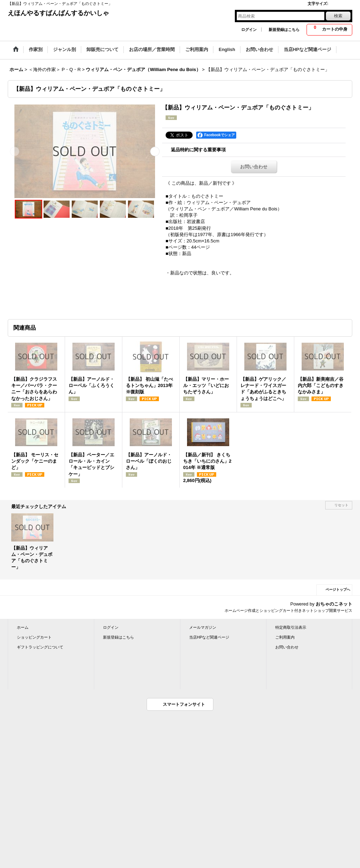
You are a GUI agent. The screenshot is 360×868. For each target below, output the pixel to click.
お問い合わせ (254, 167)
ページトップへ (338, 590)
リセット (341, 505)
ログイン (249, 30)
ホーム (23, 627)
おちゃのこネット (334, 604)
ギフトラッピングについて (40, 647)
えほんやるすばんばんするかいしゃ (58, 13)
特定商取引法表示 (291, 627)
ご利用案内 (285, 637)
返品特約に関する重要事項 (198, 150)
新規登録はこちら (284, 30)
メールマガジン (203, 627)
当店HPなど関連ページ (209, 637)
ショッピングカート (34, 637)
